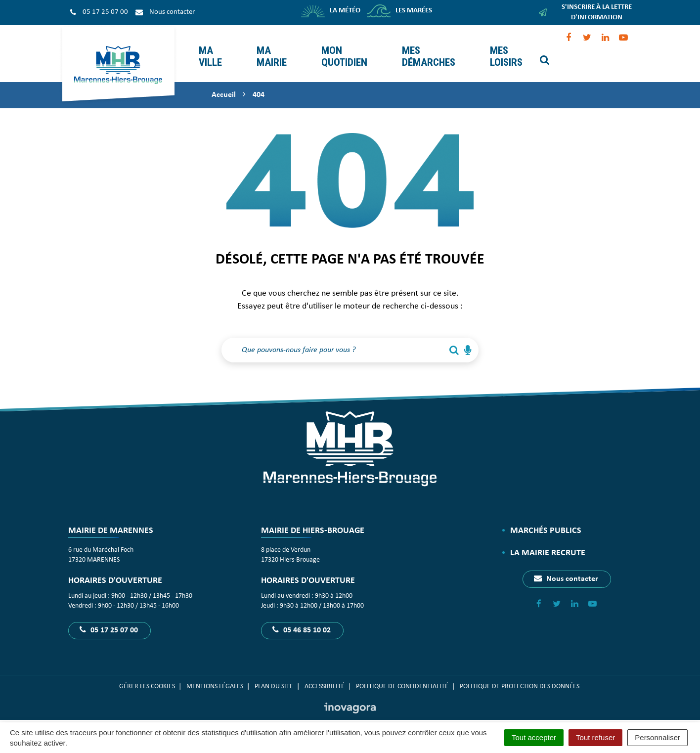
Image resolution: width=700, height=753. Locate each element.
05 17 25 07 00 (109, 622)
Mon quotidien (343, 50)
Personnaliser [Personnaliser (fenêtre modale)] (657, 737)
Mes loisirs (505, 50)
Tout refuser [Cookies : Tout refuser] (595, 737)
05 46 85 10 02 (302, 622)
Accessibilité (325, 679)
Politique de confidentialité (402, 679)
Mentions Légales (215, 679)
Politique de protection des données (520, 679)
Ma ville (209, 50)
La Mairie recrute (548, 546)
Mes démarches (428, 50)
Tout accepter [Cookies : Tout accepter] (534, 737)
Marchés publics (546, 523)
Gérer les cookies (147, 679)
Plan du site (274, 679)
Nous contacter (566, 571)
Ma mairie (271, 50)
